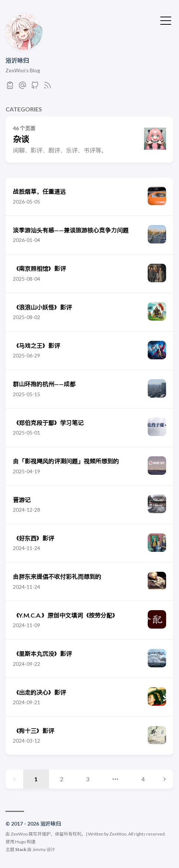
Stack (21, 849)
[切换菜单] (166, 20)
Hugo (20, 842)
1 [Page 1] (36, 779)
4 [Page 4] (143, 779)
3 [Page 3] (87, 779)
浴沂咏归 (17, 60)
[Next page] (165, 779)
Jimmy (39, 849)
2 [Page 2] (62, 779)
